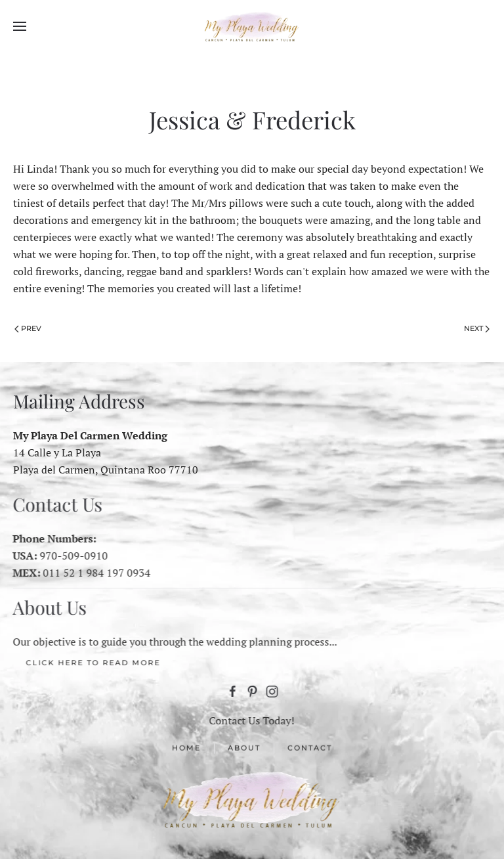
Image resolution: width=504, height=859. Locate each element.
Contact (310, 749)
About (244, 749)
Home (186, 749)
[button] (20, 26)
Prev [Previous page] (28, 328)
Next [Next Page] (477, 328)
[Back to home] (252, 26)
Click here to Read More (92, 663)
